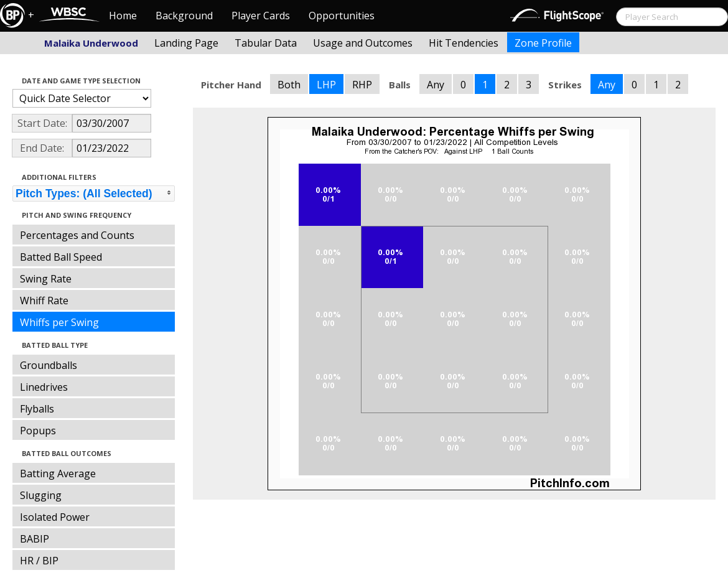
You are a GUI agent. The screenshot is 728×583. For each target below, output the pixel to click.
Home (123, 16)
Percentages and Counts (77, 235)
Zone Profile (543, 43)
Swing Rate (46, 279)
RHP (362, 85)
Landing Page (186, 43)
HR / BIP (39, 561)
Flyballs (37, 409)
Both (289, 85)
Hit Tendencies (464, 43)
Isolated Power (55, 517)
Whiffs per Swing (59, 322)
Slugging (41, 495)
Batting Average (58, 473)
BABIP (35, 539)
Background (184, 16)
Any (436, 85)
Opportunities (342, 16)
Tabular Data (266, 43)
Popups (38, 431)
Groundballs (49, 365)
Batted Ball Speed (61, 257)
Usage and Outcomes (363, 43)
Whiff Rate (44, 301)
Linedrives (44, 387)
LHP (326, 85)
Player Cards (261, 16)
